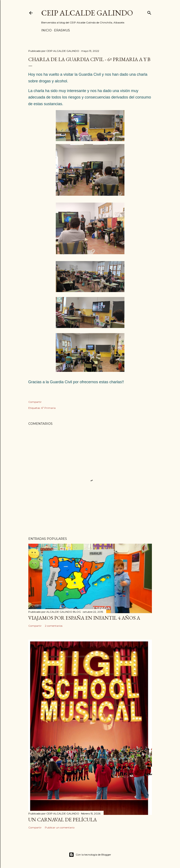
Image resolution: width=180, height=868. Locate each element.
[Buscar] (149, 12)
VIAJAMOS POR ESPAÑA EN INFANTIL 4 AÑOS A (84, 618)
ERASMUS (62, 30)
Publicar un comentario (60, 827)
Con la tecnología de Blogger (90, 855)
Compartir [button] (35, 402)
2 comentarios (54, 626)
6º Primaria (48, 408)
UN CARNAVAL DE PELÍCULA (63, 820)
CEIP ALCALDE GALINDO (87, 13)
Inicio (46, 30)
